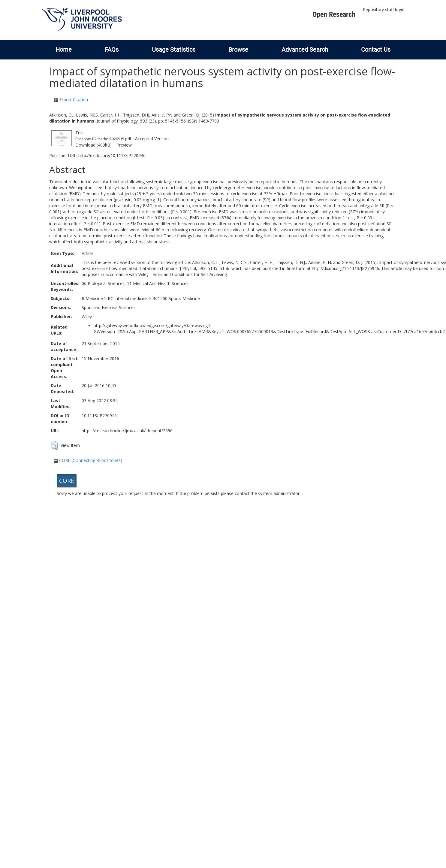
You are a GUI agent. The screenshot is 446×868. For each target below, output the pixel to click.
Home (64, 50)
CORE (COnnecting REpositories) (88, 460)
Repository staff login (384, 9)
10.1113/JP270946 (99, 416)
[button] (54, 445)
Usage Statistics (174, 50)
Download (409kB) (93, 145)
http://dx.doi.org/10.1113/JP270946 (112, 155)
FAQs (112, 50)
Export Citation (71, 100)
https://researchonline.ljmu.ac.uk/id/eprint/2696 (127, 431)
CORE (67, 481)
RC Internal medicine (128, 298)
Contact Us (376, 50)
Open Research (334, 14)
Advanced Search (305, 50)
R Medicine (92, 298)
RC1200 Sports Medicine (176, 298)
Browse (238, 50)
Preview (124, 145)
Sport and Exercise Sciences (109, 307)
